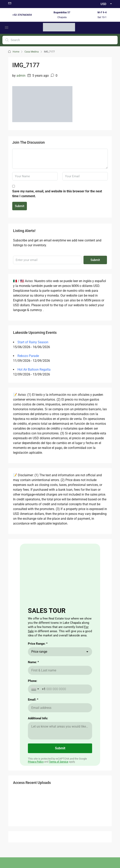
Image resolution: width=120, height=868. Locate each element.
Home (16, 52)
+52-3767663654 (22, 15)
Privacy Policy (36, 762)
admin (21, 76)
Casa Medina (32, 52)
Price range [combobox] (39, 652)
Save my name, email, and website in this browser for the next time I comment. (57, 194)
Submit (20, 206)
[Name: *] (60, 670)
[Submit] (60, 748)
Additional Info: (38, 718)
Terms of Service (59, 762)
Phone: (33, 681)
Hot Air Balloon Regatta (34, 370)
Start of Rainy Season (33, 342)
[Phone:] (65, 689)
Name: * (33, 662)
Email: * (33, 700)
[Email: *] (60, 708)
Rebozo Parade (28, 356)
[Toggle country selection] (36, 689)
